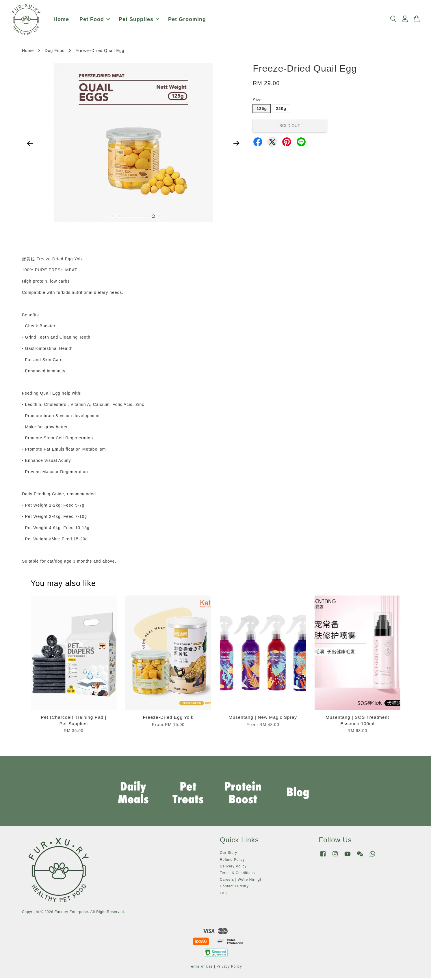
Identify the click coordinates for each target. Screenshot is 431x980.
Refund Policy (232, 861)
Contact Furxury (234, 888)
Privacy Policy (229, 968)
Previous (30, 145)
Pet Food (95, 20)
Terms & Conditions (237, 875)
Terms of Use (201, 968)
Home (61, 20)
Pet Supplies (139, 20)
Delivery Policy (233, 868)
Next (236, 145)
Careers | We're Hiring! (240, 881)
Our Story (228, 854)
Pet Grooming (187, 20)
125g (262, 110)
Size (257, 102)
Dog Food (55, 52)
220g (281, 110)
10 (159, 218)
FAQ (224, 895)
